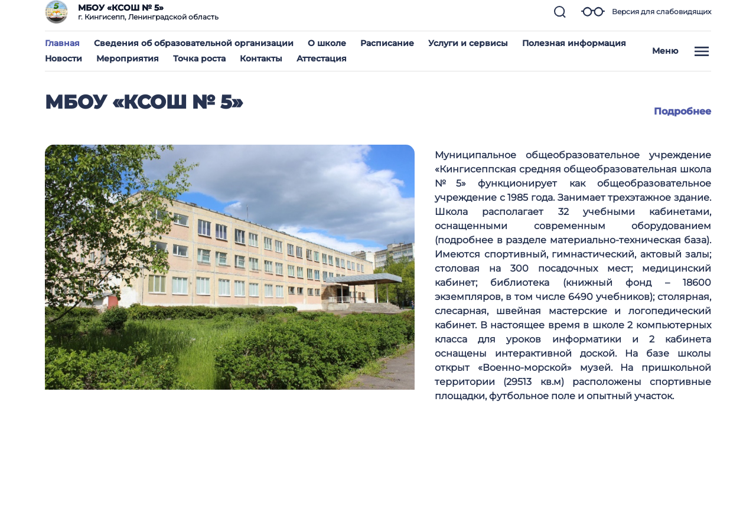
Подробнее (682, 111)
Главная (62, 43)
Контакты (261, 58)
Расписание (387, 43)
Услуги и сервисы (468, 43)
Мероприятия (128, 58)
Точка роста (199, 58)
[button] (560, 12)
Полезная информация (574, 43)
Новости (63, 58)
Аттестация (322, 58)
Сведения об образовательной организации (194, 43)
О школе (327, 43)
